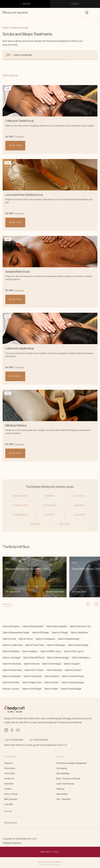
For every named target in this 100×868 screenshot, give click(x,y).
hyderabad (21, 531)
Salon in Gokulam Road (73, 676)
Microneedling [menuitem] (63, 773)
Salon (26, 4)
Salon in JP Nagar (60, 632)
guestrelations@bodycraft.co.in (50, 745)
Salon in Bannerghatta (57, 626)
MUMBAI (50, 512)
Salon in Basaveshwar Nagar (16, 632)
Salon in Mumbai (54, 670)
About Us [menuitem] (8, 763)
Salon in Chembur (73, 670)
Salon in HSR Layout (74, 651)
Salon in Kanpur (52, 682)
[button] (95, 14)
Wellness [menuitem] (60, 789)
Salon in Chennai (32, 664)
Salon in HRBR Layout (51, 651)
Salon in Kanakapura (45, 639)
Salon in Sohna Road (12, 670)
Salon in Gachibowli (33, 676)
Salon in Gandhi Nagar (71, 689)
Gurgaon (79, 512)
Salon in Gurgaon (72, 664)
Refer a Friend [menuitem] (11, 794)
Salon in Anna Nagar (52, 664)
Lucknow (79, 531)
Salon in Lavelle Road (12, 645)
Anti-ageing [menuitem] (62, 768)
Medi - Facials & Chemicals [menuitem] (68, 779)
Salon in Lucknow (11, 689)
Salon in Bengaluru (11, 626)
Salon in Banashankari (33, 626)
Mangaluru (21, 521)
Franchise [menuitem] (9, 784)
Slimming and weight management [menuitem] (72, 763)
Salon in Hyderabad (12, 676)
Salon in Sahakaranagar (58, 658)
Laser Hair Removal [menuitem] (65, 784)
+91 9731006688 (14, 740)
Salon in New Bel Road (34, 658)
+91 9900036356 (39, 740)
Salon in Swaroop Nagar (73, 682)
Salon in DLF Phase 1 (34, 670)
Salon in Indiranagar (56, 645)
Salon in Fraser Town (35, 645)
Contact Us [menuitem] (9, 779)
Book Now (15, 145)
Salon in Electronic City (80, 626)
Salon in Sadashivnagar (69, 639)
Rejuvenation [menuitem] (62, 794)
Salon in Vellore (51, 689)
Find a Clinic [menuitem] (10, 773)
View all (8, 620)
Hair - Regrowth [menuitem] (64, 799)
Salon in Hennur (26, 639)
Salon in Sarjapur (30, 651)
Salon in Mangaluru (81, 658)
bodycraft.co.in (29, 839)
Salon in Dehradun (11, 682)
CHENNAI (79, 521)
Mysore (50, 531)
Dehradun (50, 521)
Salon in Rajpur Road (32, 682)
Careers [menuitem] (8, 789)
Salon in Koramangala (78, 645)
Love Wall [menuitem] (9, 804)
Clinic (75, 4)
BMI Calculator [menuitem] (11, 799)
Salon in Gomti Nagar (32, 689)
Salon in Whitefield (11, 651)
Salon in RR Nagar (40, 632)
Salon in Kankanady (12, 664)
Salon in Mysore (52, 676)
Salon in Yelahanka (79, 632)
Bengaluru (21, 512)
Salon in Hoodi (9, 639)
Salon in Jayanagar (11, 658)
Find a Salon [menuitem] (10, 768)
